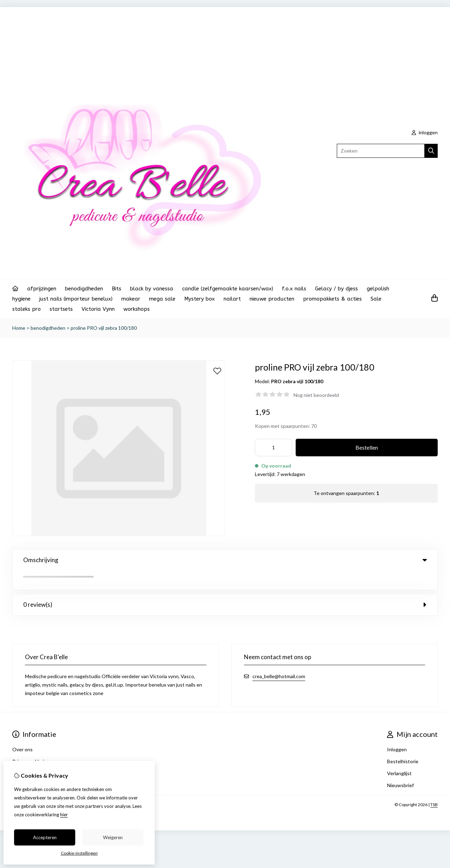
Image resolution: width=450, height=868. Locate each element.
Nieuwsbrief (400, 766)
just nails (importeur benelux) (76, 299)
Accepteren (45, 837)
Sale (376, 299)
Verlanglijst (399, 754)
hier (64, 815)
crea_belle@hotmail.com (279, 657)
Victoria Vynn (98, 309)
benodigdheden (84, 289)
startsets (61, 309)
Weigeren (113, 837)
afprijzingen (42, 289)
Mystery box (200, 299)
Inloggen (397, 730)
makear (131, 299)
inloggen (425, 132)
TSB (434, 785)
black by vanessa (152, 289)
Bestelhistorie (403, 742)
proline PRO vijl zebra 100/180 (104, 328)
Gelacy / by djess (336, 289)
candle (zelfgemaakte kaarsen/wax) (228, 289)
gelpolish (378, 289)
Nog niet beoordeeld (316, 395)
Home (19, 328)
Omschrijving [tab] (225, 560)
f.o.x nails (294, 289)
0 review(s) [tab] (225, 585)
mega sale (162, 299)
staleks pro (27, 309)
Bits (117, 289)
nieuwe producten (272, 299)
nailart (232, 299)
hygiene (21, 299)
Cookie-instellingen (79, 853)
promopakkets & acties (332, 299)
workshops (137, 309)
